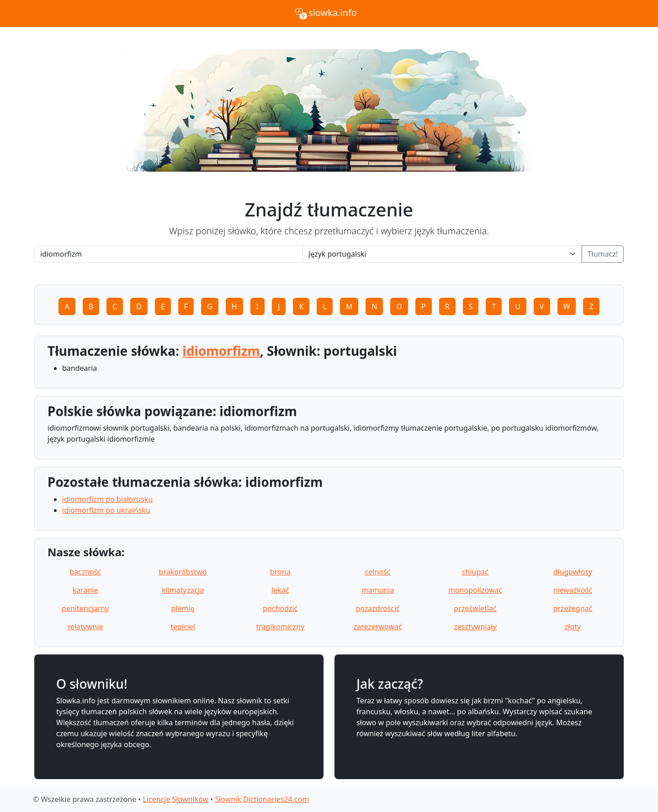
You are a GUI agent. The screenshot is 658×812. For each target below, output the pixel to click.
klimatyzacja (183, 590)
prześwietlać (475, 608)
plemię (183, 608)
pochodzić (280, 608)
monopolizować (475, 590)
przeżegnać (573, 608)
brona (280, 572)
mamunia (378, 590)
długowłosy (573, 572)
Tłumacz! (603, 254)
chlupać (475, 572)
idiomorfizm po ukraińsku (106, 510)
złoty (573, 627)
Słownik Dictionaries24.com (262, 799)
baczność (85, 572)
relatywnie (85, 627)
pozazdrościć (377, 608)
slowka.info (325, 14)
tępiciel (183, 627)
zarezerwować (378, 627)
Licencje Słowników (176, 799)
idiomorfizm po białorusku (107, 499)
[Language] (442, 254)
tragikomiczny (281, 627)
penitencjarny (85, 608)
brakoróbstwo (183, 572)
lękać (280, 590)
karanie (85, 590)
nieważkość (573, 590)
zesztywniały (475, 627)
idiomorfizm (221, 351)
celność (378, 572)
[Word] (169, 254)
